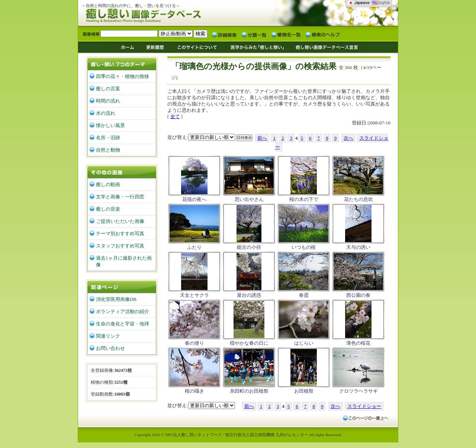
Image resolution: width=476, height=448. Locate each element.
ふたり (194, 247)
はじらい (304, 343)
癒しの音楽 (108, 209)
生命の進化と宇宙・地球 (123, 324)
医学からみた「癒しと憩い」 (257, 47)
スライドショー (364, 406)
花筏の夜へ (194, 199)
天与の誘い (358, 247)
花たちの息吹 (358, 199)
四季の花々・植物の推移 (123, 76)
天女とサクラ (194, 295)
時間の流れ (108, 101)
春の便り (194, 343)
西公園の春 (358, 295)
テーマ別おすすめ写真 (120, 233)
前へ (262, 138)
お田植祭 (304, 391)
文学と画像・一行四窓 (120, 197)
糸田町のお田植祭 (249, 391)
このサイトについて (197, 47)
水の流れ (106, 113)
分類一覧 (254, 34)
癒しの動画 (108, 184)
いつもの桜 (304, 247)
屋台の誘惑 (249, 295)
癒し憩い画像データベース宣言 (325, 47)
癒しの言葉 (108, 89)
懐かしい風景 (110, 125)
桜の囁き (194, 391)
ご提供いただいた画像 (120, 221)
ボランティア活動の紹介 (123, 311)
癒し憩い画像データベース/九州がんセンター (162, 14)
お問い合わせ (110, 348)
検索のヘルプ (322, 34)
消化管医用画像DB (116, 299)
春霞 (304, 295)
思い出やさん (249, 199)
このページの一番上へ (365, 418)
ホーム (128, 47)
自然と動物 (108, 150)
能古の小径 (249, 247)
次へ (348, 138)
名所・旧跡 (108, 138)
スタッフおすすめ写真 (120, 246)
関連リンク (108, 336)
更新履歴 (155, 47)
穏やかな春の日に (249, 343)
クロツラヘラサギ (358, 391)
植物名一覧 (286, 34)
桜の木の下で (304, 199)
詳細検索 (224, 34)
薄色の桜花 (358, 343)
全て (175, 116)
